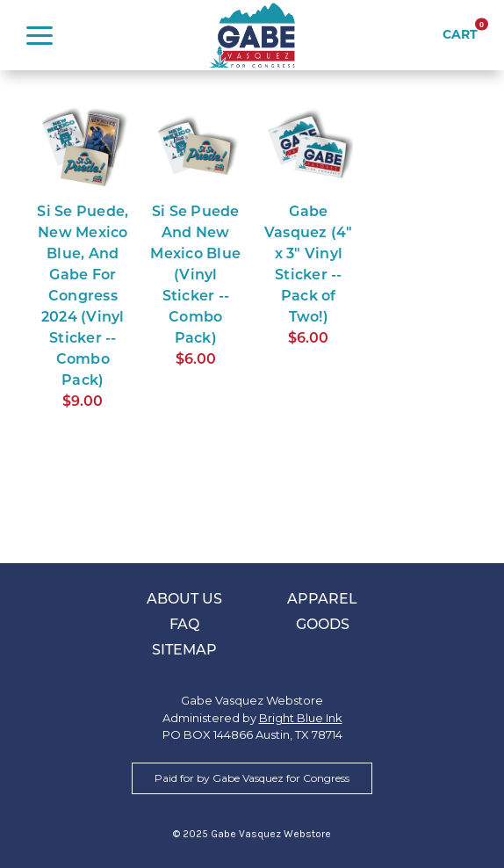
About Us (184, 600)
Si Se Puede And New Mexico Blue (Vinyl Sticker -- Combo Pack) (195, 276)
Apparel (322, 600)
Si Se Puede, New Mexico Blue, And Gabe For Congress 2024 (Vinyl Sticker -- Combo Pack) (83, 297)
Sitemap (184, 651)
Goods (323, 626)
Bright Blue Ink (301, 718)
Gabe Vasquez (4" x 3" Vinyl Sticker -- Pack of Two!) (309, 265)
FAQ (184, 626)
